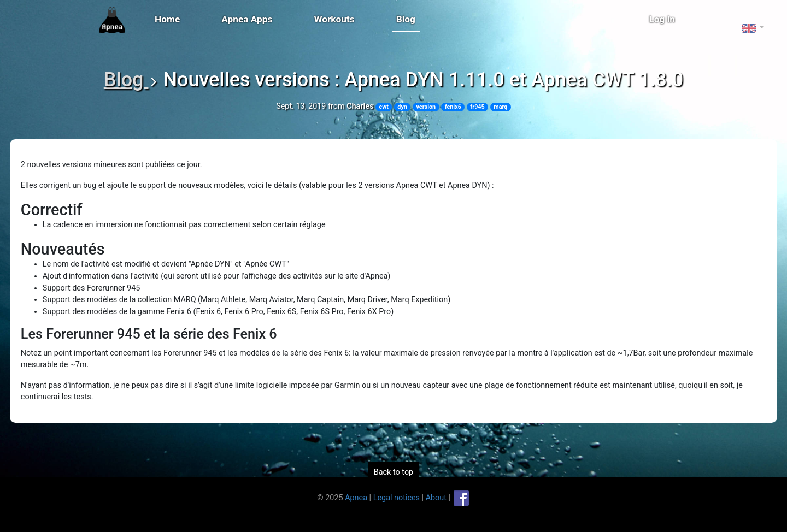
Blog (406, 19)
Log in (662, 19)
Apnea (356, 497)
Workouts (334, 19)
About (436, 497)
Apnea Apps (247, 19)
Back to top (393, 472)
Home (167, 19)
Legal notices (397, 497)
